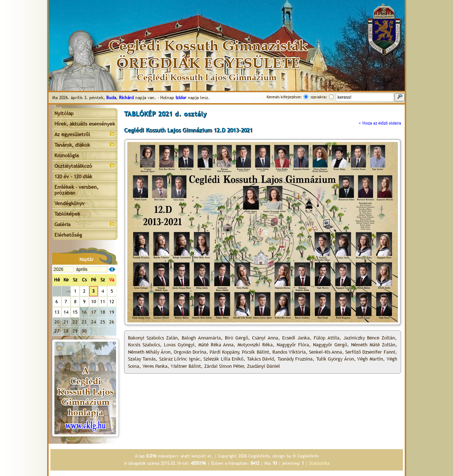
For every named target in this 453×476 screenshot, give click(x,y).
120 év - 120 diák (73, 176)
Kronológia (67, 155)
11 (103, 302)
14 (66, 312)
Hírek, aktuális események (85, 124)
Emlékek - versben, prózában (77, 190)
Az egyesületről (85, 134)
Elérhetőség (68, 235)
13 (57, 312)
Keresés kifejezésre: (284, 97)
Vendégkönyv (69, 203)
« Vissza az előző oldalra (380, 123)
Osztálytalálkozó (85, 165)
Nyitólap (64, 113)
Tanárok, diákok (85, 144)
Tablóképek (67, 214)
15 (75, 312)
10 (94, 302)
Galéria (85, 224)
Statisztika (319, 463)
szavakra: (319, 97)
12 (112, 302)
